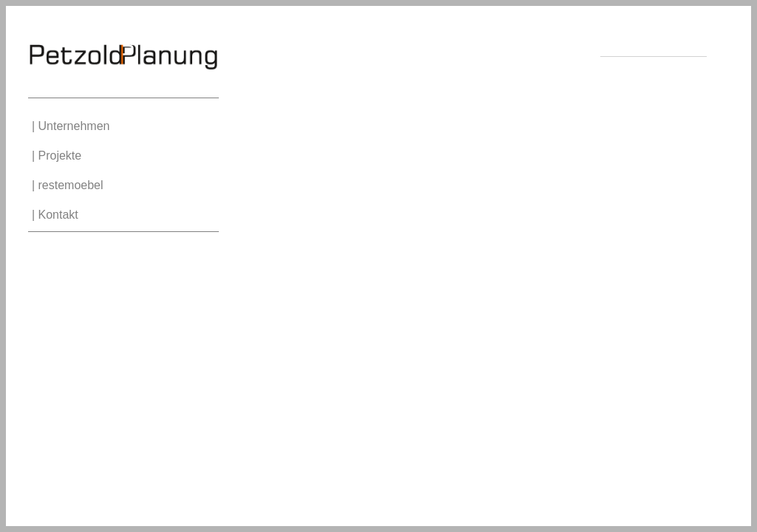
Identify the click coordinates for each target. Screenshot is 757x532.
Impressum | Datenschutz (657, 65)
